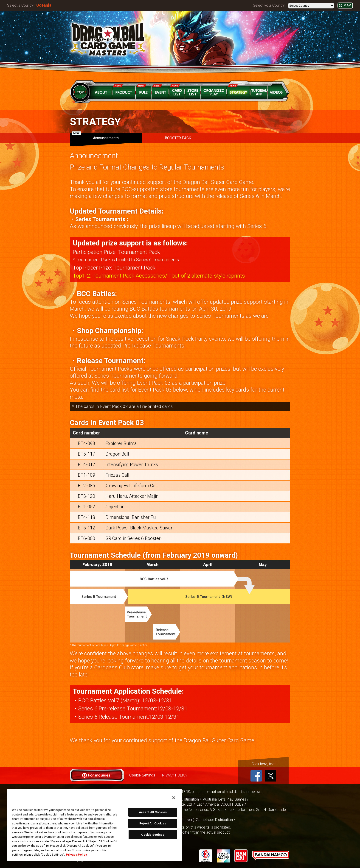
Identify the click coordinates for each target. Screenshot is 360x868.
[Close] (174, 798)
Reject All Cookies (153, 823)
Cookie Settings (142, 775)
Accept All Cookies (153, 812)
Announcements (95, 137)
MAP (347, 5)
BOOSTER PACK (178, 138)
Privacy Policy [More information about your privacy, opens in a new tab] (76, 855)
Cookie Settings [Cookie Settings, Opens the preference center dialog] (153, 835)
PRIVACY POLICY (173, 775)
